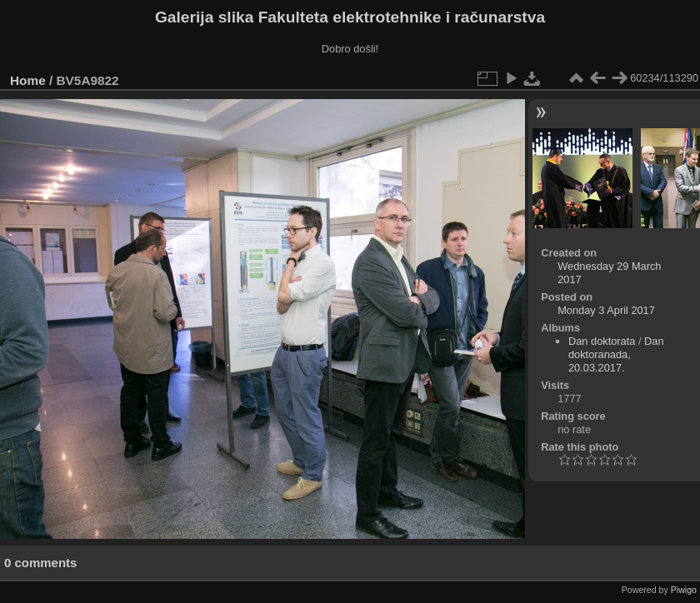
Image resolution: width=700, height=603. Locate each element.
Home (28, 80)
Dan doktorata (602, 341)
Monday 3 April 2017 (606, 310)
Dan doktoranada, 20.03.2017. (616, 354)
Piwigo (684, 590)
